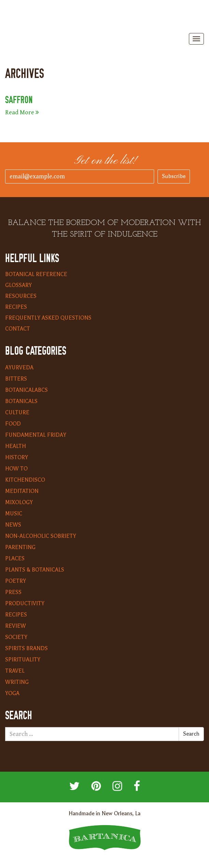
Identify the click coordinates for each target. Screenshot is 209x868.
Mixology (19, 502)
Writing (17, 682)
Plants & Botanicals (35, 570)
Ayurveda (19, 368)
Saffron (19, 100)
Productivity (25, 604)
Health (16, 446)
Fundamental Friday (36, 435)
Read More (22, 112)
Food (13, 424)
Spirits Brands (26, 648)
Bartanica (105, 17)
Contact (18, 329)
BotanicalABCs (26, 390)
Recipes (16, 307)
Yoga (12, 693)
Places (15, 559)
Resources (21, 296)
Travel (15, 671)
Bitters (16, 379)
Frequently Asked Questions (48, 318)
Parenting (20, 547)
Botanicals (21, 401)
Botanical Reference (36, 274)
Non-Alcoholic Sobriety (41, 536)
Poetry (16, 581)
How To (16, 469)
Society (16, 637)
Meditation (22, 491)
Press (13, 592)
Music (14, 514)
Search (191, 734)
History (17, 457)
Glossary (18, 285)
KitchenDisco (25, 480)
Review (16, 626)
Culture (17, 413)
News (13, 525)
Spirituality (23, 660)
